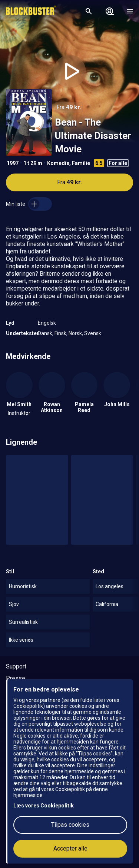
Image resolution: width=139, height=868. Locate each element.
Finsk (60, 333)
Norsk (75, 333)
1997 (13, 163)
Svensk (93, 333)
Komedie (58, 163)
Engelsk (47, 323)
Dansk (45, 333)
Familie (81, 163)
